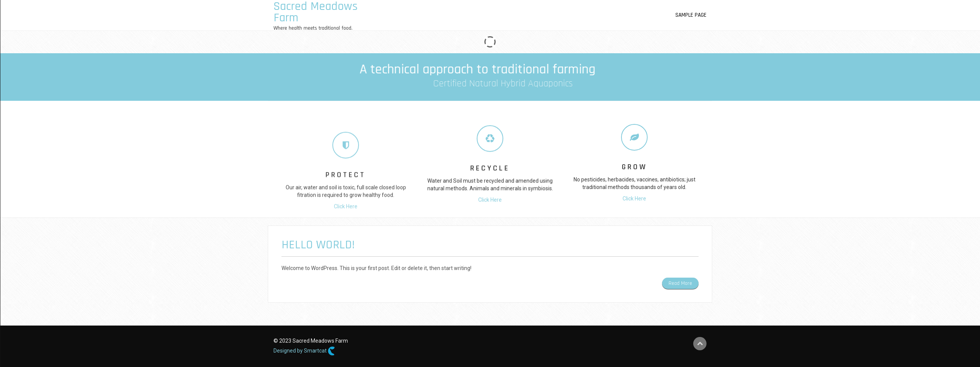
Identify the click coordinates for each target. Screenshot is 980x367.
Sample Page (691, 15)
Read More (680, 283)
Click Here (346, 235)
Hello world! (318, 245)
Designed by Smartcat (304, 351)
